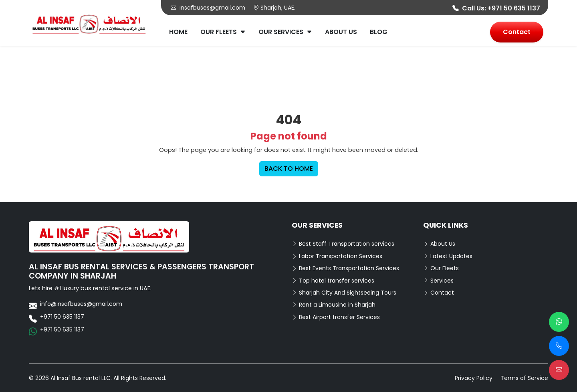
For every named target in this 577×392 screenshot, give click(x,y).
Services (438, 281)
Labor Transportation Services (337, 256)
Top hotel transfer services (333, 281)
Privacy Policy (474, 378)
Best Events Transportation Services (345, 268)
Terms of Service (524, 378)
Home (178, 32)
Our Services (285, 32)
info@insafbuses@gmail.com (81, 304)
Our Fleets (223, 32)
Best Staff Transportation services (343, 244)
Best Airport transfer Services (336, 317)
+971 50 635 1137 (514, 8)
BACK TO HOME (289, 169)
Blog (379, 32)
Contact (517, 32)
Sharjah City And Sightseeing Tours (344, 293)
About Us (341, 32)
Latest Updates (448, 256)
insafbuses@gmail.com (208, 8)
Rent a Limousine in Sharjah (334, 305)
